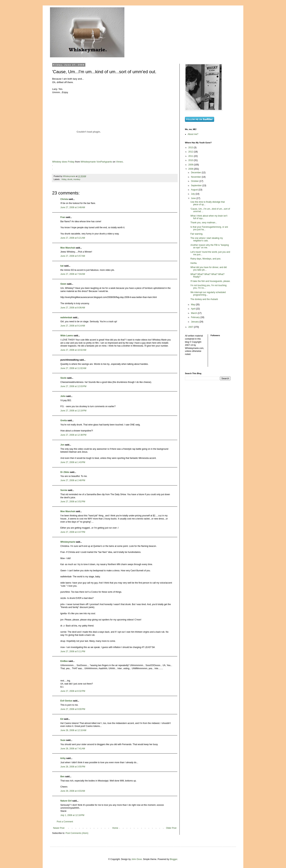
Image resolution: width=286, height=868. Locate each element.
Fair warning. (197, 234)
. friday (63, 179)
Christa (64, 199)
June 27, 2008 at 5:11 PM (73, 651)
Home (115, 828)
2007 (191, 327)
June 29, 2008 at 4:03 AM (73, 791)
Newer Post (59, 828)
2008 (191, 169)
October (195, 181)
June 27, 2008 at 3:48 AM (73, 207)
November (196, 177)
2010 (191, 160)
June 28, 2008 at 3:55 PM (73, 767)
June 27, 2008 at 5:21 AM (73, 238)
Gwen (63, 284)
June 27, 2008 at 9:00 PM (73, 709)
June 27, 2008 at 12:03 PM (73, 386)
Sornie (64, 490)
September (197, 186)
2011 (191, 156)
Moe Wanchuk (68, 248)
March (194, 313)
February (196, 317)
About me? (193, 134)
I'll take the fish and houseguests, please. (210, 281)
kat (62, 266)
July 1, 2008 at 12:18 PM (72, 815)
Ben (62, 777)
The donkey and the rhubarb (204, 299)
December (196, 173)
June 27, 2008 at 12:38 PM (73, 435)
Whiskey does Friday (63, 162)
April (193, 309)
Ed (62, 719)
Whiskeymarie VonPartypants (96, 162)
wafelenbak (66, 318)
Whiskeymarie (68, 542)
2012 (191, 152)
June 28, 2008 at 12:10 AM (73, 730)
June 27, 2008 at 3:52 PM (73, 502)
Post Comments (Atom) (77, 833)
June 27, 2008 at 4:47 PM (73, 532)
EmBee (64, 661)
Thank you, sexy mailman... (204, 223)
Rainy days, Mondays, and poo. (206, 259)
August (195, 190)
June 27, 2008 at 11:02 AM (73, 368)
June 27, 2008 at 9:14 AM (73, 326)
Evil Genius (66, 701)
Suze (63, 740)
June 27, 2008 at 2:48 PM (73, 480)
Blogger (174, 859)
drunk (70, 179)
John (63, 396)
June (194, 198)
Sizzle (63, 378)
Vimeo (119, 162)
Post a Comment (65, 822)
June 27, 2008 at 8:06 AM (73, 308)
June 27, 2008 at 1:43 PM (73, 462)
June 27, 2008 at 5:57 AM (73, 256)
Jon (62, 445)
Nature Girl (66, 801)
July (193, 194)
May (193, 305)
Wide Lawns (67, 336)
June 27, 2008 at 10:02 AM (73, 350)
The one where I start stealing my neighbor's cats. (207, 239)
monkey (77, 179)
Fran (63, 217)
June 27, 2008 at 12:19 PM (73, 411)
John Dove (137, 859)
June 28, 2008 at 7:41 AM (73, 749)
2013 (191, 148)
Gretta (64, 420)
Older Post (171, 828)
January (195, 322)
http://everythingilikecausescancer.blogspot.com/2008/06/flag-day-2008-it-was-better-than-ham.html (109, 297)
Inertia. (194, 263)
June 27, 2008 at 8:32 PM (73, 691)
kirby (63, 758)
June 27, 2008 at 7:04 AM (73, 274)
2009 (191, 165)
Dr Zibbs (65, 472)
